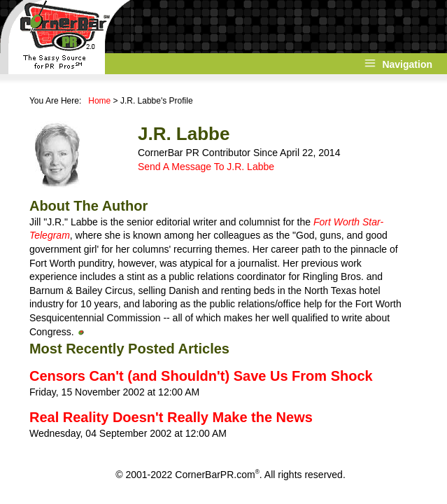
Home (99, 101)
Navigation (407, 64)
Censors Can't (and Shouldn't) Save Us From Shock (201, 376)
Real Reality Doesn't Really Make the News (171, 417)
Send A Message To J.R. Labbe (206, 167)
